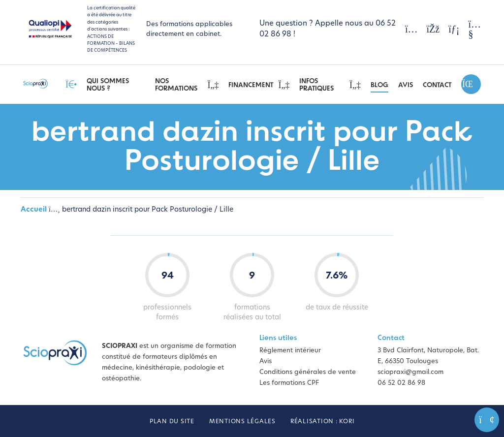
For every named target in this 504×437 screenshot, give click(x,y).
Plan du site (172, 422)
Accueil (34, 210)
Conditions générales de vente (308, 372)
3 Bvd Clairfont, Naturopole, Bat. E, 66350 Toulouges (428, 356)
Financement (259, 85)
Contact (437, 85)
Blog (379, 85)
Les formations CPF (289, 383)
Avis (406, 85)
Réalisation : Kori (323, 422)
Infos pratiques (330, 85)
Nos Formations (187, 85)
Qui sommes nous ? (108, 85)
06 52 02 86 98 (401, 383)
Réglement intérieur (290, 351)
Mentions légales (242, 422)
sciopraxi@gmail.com (410, 372)
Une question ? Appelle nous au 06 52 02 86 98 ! (328, 29)
